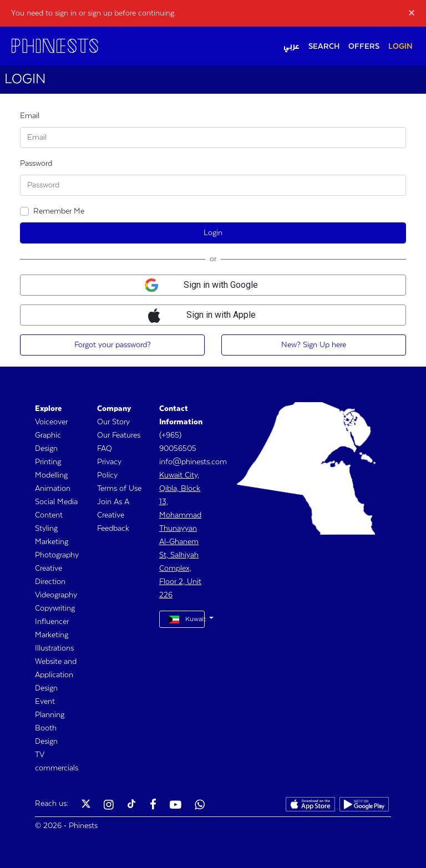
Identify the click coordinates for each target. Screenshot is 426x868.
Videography (56, 595)
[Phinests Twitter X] (86, 806)
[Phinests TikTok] (131, 806)
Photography (57, 555)
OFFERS (364, 47)
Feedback (113, 529)
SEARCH (324, 47)
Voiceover (51, 422)
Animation (53, 489)
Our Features (119, 435)
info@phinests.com (193, 462)
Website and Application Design (56, 675)
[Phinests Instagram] (109, 806)
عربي (291, 47)
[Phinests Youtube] (176, 806)
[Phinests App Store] (310, 806)
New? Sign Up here (314, 345)
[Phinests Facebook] (153, 806)
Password (36, 164)
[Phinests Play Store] (364, 806)
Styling (46, 529)
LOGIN (400, 47)
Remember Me (59, 211)
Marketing (52, 542)
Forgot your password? (113, 345)
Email (30, 116)
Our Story (113, 422)
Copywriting (55, 608)
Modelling (51, 475)
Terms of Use (119, 489)
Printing (48, 462)
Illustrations (54, 648)
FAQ (105, 449)
